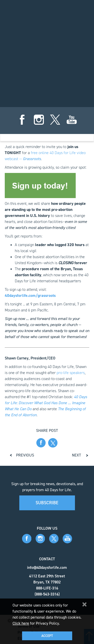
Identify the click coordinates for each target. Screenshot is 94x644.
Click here (21, 623)
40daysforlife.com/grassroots (30, 295)
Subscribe (47, 503)
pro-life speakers (71, 373)
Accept (47, 636)
